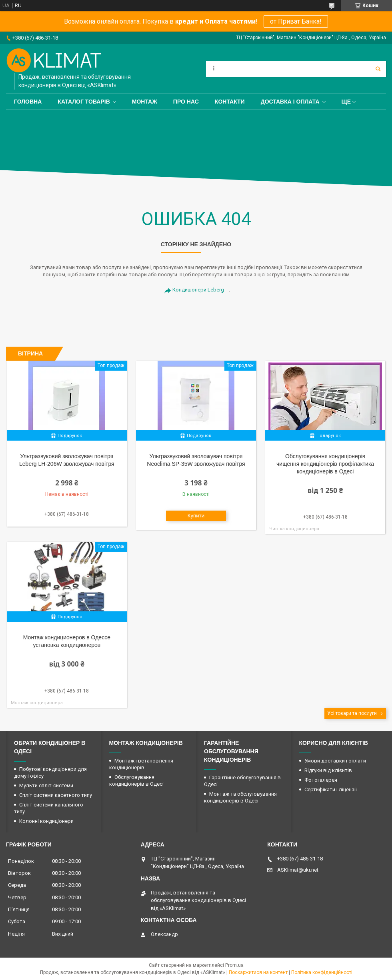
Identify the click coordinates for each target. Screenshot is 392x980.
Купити (196, 516)
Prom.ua (234, 965)
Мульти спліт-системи (46, 785)
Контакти (230, 102)
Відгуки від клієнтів (328, 770)
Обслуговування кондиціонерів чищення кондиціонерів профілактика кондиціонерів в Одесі (325, 464)
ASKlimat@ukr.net (298, 870)
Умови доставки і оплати (335, 761)
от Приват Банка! (296, 21)
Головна (28, 102)
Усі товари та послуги (352, 713)
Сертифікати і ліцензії (331, 789)
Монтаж (145, 102)
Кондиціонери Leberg (198, 290)
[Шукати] (378, 69)
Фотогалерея (321, 780)
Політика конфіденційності (322, 972)
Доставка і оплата (290, 102)
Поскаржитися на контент (258, 972)
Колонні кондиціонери (46, 821)
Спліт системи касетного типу (56, 795)
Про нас (186, 102)
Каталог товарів (84, 102)
